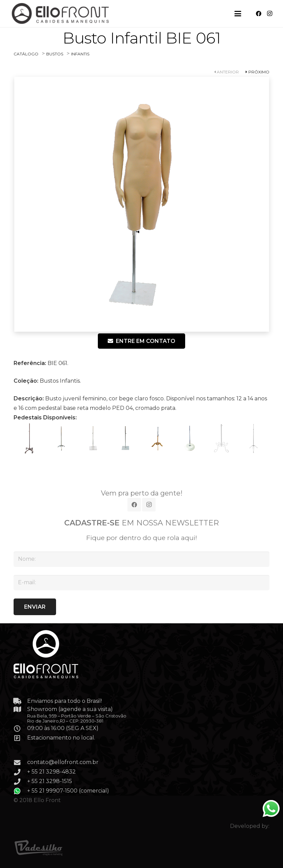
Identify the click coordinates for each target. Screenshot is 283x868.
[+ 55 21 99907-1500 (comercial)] (20, 791)
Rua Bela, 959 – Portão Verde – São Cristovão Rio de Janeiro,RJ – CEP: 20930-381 (77, 718)
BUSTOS (55, 54)
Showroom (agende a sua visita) (70, 709)
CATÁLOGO (26, 54)
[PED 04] (125, 438)
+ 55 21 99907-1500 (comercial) (68, 791)
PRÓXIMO (258, 72)
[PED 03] (93, 438)
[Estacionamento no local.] (20, 738)
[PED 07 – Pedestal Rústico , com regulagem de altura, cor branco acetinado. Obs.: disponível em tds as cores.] (222, 438)
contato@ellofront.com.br (63, 762)
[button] (238, 14)
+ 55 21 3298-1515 (50, 781)
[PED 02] (61, 438)
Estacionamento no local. (61, 738)
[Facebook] (259, 14)
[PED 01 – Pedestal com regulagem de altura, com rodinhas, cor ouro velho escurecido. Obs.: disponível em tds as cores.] (30, 438)
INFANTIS (80, 54)
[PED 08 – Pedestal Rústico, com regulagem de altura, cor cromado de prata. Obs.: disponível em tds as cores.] (253, 438)
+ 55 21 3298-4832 (51, 772)
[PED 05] (158, 438)
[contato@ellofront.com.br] (20, 762)
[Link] (61, 14)
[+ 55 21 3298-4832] (20, 772)
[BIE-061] (141, 204)
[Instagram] (269, 14)
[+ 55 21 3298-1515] (20, 782)
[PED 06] (190, 438)
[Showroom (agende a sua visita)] (20, 709)
